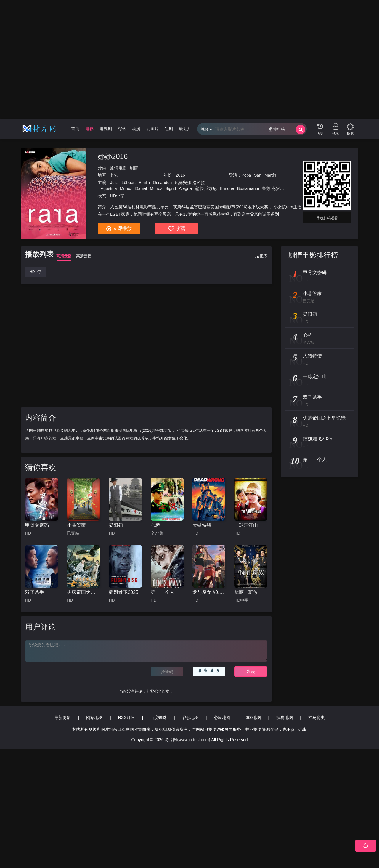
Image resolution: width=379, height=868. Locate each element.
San (258, 175)
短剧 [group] (169, 129)
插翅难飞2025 (123, 592)
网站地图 (94, 717)
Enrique (227, 188)
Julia (114, 183)
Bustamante (248, 188)
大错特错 (202, 525)
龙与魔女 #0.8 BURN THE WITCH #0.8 (209, 592)
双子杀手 (35, 592)
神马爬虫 (317, 717)
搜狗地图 (285, 717)
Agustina (109, 188)
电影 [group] (89, 129)
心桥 (155, 525)
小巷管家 (76, 525)
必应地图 (222, 717)
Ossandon (162, 183)
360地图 (253, 717)
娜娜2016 (113, 156)
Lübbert (129, 183)
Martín (270, 175)
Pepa (246, 175)
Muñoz (126, 188)
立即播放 (119, 229)
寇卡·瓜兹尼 (206, 188)
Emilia (144, 183)
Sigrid (171, 188)
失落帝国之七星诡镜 (83, 592)
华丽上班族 (246, 592)
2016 (180, 175)
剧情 (134, 168)
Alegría (185, 188)
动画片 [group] (152, 129)
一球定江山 (246, 525)
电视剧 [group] (106, 129)
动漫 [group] (136, 129)
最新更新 (62, 717)
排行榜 (277, 129)
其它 (114, 175)
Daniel (141, 188)
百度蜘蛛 (158, 717)
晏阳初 (116, 525)
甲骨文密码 (37, 525)
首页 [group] (75, 129)
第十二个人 (163, 592)
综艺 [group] (122, 129)
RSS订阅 (127, 717)
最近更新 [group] (187, 129)
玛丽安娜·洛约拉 (190, 183)
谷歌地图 (190, 717)
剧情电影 (118, 168)
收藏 (177, 229)
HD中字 (36, 272)
